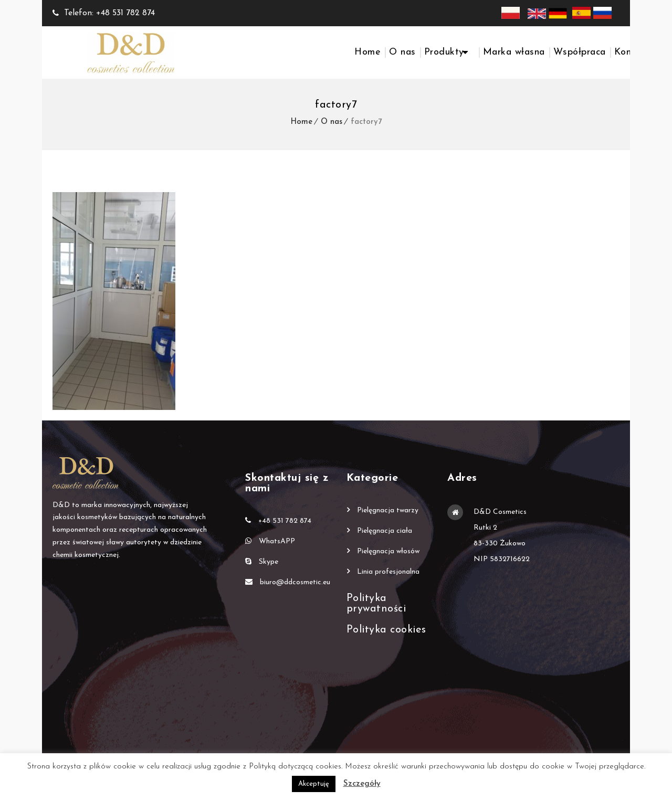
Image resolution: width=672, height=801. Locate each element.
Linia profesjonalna (388, 572)
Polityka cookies (386, 630)
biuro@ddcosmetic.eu (288, 582)
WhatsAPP (270, 541)
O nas (402, 52)
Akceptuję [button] (314, 784)
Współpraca (580, 52)
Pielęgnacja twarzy (388, 510)
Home (367, 52)
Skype (262, 562)
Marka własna (514, 52)
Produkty (444, 52)
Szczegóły (362, 784)
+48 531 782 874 (278, 521)
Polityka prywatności (376, 604)
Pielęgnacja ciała (385, 531)
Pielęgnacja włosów (388, 551)
